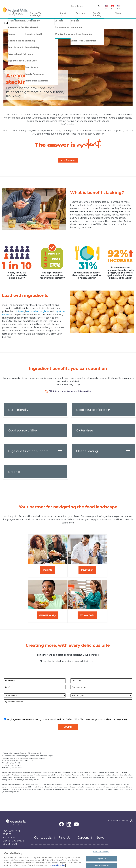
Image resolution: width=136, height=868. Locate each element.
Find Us (64, 838)
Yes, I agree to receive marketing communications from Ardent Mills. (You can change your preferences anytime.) (65, 719)
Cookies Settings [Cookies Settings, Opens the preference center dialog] (101, 852)
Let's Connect (68, 160)
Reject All (101, 859)
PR (118, 8)
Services (80, 13)
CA (112, 8)
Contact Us (43, 838)
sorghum (44, 311)
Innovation (87, 570)
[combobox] (86, 6)
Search (99, 6)
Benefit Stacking (97, 14)
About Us (63, 14)
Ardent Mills (10, 23)
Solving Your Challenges (36, 14)
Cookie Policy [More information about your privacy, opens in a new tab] (59, 865)
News (118, 13)
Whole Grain (87, 615)
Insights (48, 570)
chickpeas (19, 311)
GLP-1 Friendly (48, 615)
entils (29, 311)
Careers (83, 838)
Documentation (118, 821)
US (106, 8)
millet (36, 311)
